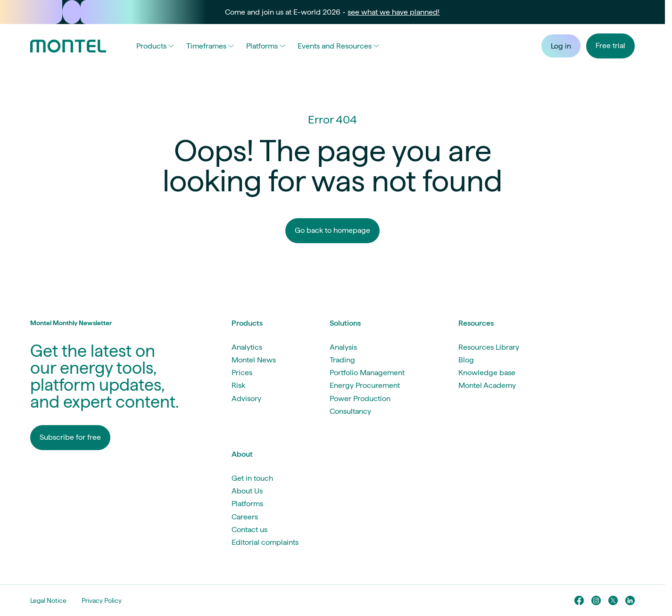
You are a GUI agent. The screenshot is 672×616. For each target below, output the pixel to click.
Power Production (360, 398)
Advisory (246, 398)
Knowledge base (487, 373)
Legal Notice (48, 600)
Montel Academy (487, 385)
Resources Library (489, 347)
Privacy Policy (102, 600)
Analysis (343, 347)
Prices (242, 373)
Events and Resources (338, 46)
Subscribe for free (70, 437)
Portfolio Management (367, 373)
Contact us (249, 530)
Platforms (266, 46)
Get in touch (252, 478)
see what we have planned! (394, 12)
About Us (247, 491)
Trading (342, 360)
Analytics (247, 347)
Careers (245, 517)
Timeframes (210, 46)
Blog (466, 360)
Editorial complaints (265, 542)
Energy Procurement (365, 385)
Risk (238, 385)
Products (155, 46)
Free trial (610, 45)
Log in (561, 46)
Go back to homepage (332, 230)
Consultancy (350, 411)
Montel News (254, 360)
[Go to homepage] (68, 46)
